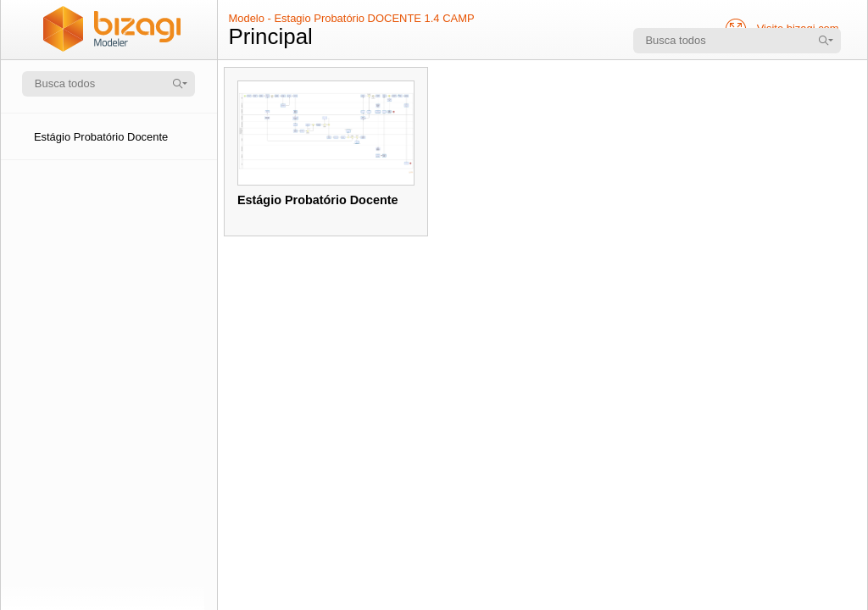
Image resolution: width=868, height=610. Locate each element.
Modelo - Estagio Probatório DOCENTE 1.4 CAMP (351, 18)
